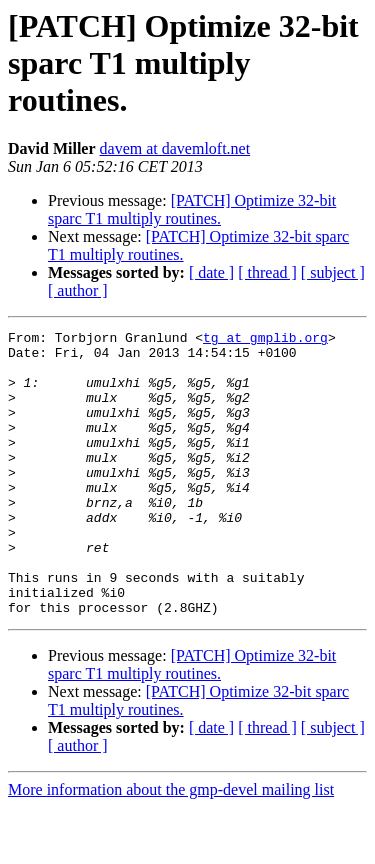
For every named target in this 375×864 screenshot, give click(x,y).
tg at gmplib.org (265, 340)
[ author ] (78, 290)
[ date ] (211, 272)
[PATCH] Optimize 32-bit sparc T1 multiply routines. (192, 209)
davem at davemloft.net (175, 148)
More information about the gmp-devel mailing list (171, 846)
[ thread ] (267, 272)
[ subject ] (333, 272)
